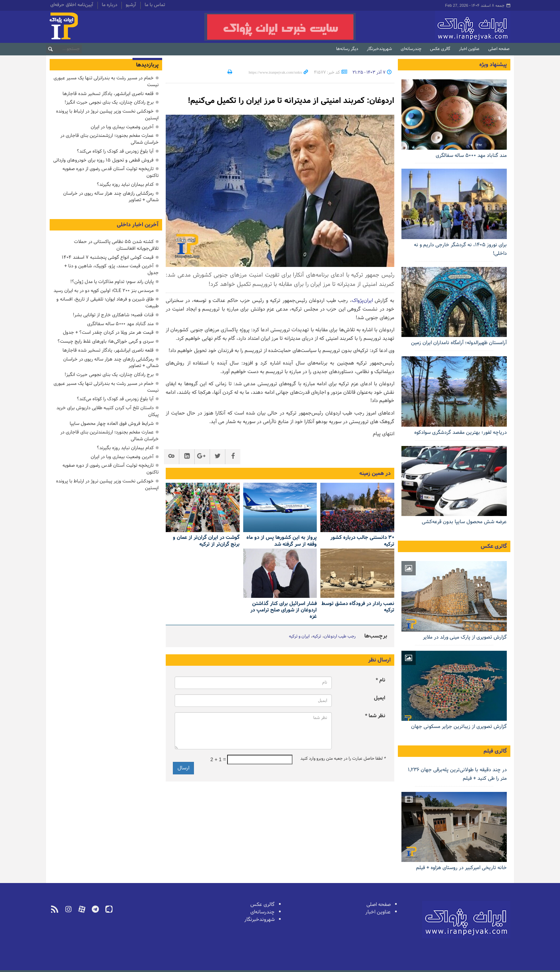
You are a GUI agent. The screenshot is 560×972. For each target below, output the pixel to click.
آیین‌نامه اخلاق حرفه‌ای (72, 5)
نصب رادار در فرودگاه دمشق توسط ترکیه (358, 607)
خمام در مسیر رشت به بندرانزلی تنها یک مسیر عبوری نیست (106, 81)
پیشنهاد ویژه (493, 65)
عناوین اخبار (469, 49)
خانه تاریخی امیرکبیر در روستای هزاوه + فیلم (461, 868)
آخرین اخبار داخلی (138, 225)
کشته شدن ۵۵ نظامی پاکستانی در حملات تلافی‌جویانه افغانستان (116, 245)
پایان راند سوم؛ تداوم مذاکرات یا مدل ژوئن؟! (112, 282)
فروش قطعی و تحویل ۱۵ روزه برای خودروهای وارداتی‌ (103, 160)
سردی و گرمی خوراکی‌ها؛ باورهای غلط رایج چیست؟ (106, 341)
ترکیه (317, 636)
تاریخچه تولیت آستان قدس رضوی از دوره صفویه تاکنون (111, 172)
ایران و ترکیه (299, 636)
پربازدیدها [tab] (147, 65)
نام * (381, 680)
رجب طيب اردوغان (340, 636)
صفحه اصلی (499, 49)
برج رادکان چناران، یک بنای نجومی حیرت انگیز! (109, 102)
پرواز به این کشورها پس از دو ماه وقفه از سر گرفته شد (282, 541)
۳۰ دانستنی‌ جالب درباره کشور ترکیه (362, 541)
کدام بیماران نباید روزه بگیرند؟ (125, 185)
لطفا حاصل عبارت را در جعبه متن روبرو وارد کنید (343, 759)
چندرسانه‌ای (411, 49)
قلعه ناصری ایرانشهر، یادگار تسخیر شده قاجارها (108, 94)
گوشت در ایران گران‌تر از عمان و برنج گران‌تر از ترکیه (206, 541)
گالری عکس (440, 49)
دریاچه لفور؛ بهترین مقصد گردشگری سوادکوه (461, 433)
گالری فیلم (495, 751)
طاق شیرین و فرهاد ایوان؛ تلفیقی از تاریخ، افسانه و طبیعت (107, 303)
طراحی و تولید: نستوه (69, 966)
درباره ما (109, 5)
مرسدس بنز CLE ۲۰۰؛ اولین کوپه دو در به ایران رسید (104, 291)
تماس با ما (155, 5)
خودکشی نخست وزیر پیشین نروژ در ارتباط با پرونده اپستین (107, 115)
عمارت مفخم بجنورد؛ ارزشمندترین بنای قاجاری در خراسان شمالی (109, 139)
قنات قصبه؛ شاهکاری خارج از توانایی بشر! (113, 315)
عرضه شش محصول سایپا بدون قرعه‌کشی (464, 522)
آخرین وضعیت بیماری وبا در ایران (122, 127)
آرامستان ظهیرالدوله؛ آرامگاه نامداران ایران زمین (459, 343)
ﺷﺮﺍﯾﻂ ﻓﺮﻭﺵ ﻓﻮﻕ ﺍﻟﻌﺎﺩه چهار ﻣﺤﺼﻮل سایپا (112, 424)
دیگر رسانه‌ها (347, 49)
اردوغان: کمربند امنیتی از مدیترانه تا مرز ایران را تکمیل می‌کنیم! (282, 101)
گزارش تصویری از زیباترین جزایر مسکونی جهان (459, 727)
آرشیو (131, 5)
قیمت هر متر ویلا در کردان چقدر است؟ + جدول (108, 333)
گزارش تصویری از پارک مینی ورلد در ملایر (465, 637)
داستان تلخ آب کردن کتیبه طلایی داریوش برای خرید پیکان (107, 411)
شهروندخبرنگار (379, 49)
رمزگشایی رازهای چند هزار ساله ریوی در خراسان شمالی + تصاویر (111, 197)
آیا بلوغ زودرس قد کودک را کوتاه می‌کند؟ (115, 151)
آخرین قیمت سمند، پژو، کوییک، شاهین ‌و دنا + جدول (111, 269)
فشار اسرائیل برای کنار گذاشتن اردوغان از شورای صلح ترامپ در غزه (284, 610)
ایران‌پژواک (435, 27)
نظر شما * (375, 716)
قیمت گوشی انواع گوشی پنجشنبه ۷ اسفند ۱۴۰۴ (108, 257)
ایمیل (380, 698)
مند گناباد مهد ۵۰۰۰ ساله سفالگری (471, 156)
